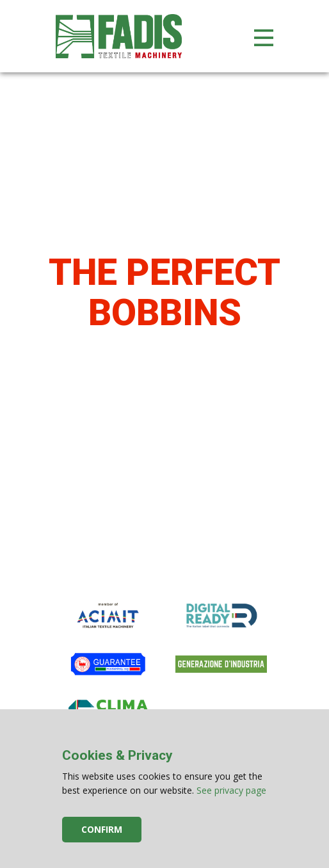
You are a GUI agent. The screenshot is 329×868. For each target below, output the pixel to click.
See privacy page (231, 790)
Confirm (102, 829)
